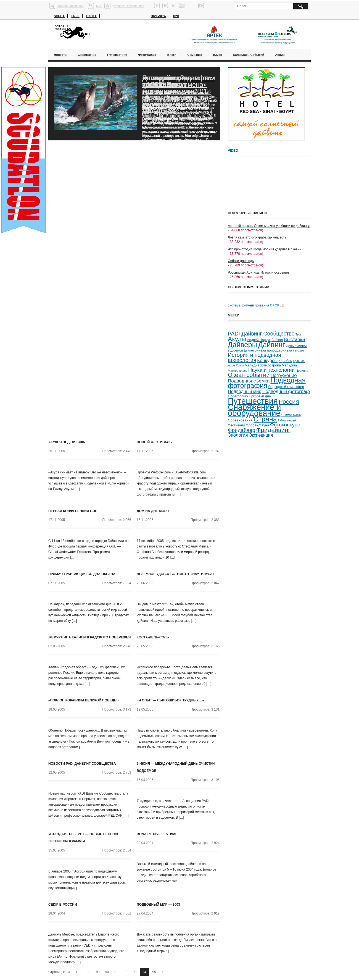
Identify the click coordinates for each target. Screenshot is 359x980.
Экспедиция (261, 435)
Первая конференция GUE (73, 511)
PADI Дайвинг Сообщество (261, 334)
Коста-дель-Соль (153, 637)
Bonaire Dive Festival (157, 834)
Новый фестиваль (154, 442)
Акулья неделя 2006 (67, 442)
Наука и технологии (271, 370)
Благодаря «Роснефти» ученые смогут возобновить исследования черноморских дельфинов (178, 94)
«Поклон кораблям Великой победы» (84, 700)
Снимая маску (291, 415)
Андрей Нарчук (259, 340)
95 (154, 972)
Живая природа (268, 350)
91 (116, 972)
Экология (238, 435)
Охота (91, 16)
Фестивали (236, 425)
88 (89, 972)
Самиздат (195, 55)
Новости (60, 55)
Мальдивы (290, 365)
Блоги (172, 55)
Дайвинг (271, 345)
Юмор (218, 55)
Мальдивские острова (263, 365)
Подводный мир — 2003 (158, 905)
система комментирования (256, 305)
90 (107, 972)
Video (233, 151)
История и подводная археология (254, 357)
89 (98, 972)
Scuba (59, 16)
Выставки (294, 339)
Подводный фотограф (286, 391)
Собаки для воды (241, 261)
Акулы (237, 339)
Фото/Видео (147, 55)
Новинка (302, 370)
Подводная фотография (267, 383)
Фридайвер (241, 430)
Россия (289, 402)
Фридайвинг (273, 430)
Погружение (284, 375)
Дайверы (242, 345)
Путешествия (117, 55)
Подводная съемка (249, 381)
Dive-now (159, 16)
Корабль (285, 361)
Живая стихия (293, 350)
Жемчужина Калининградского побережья (89, 637)
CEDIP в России (63, 905)
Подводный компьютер (286, 387)
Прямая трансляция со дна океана (82, 574)
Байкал (277, 340)
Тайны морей (287, 420)
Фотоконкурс (285, 425)
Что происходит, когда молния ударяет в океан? (265, 249)
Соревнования (240, 420)
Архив (280, 55)
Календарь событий (249, 55)
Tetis (299, 334)
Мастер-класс (237, 371)
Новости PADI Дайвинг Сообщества (82, 764)
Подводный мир (245, 391)
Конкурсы (267, 361)
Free (75, 16)
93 (135, 972)
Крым (240, 365)
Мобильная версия (71, 6)
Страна (265, 419)
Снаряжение (87, 55)
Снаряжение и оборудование (254, 410)
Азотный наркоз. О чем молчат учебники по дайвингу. (269, 226)
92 (126, 972)
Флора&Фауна (258, 425)
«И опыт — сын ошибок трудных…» (170, 700)
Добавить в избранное (129, 6)
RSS (99, 6)
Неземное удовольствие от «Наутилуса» (175, 574)
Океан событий (249, 375)
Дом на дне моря (153, 511)
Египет (249, 350)
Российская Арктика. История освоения (258, 272)
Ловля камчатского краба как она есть (257, 237)
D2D (176, 16)
